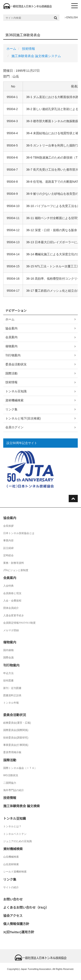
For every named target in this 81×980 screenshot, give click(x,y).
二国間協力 (10, 783)
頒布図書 (8, 681)
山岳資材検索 (11, 864)
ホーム (11, 49)
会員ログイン (14, 427)
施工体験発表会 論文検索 (21, 806)
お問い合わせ (13, 899)
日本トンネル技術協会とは (19, 533)
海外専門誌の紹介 (14, 790)
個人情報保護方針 (16, 924)
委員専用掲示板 (12, 752)
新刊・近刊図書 (12, 688)
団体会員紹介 (11, 608)
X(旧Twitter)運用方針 (19, 932)
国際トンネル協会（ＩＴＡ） (20, 768)
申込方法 (8, 673)
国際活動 (11, 373)
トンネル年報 (11, 703)
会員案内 (11, 337)
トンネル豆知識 (16, 391)
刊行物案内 (13, 355)
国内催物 (8, 650)
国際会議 (8, 657)
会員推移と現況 (12, 593)
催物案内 (11, 346)
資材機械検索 (14, 400)
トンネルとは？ (12, 826)
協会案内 (11, 328)
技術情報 (29, 49)
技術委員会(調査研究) (16, 738)
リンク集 (11, 409)
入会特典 (8, 586)
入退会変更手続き (14, 615)
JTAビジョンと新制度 (16, 570)
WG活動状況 (11, 775)
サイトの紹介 (11, 887)
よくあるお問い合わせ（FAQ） (26, 908)
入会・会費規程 (12, 601)
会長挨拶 (8, 526)
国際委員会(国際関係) (16, 730)
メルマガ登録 (11, 630)
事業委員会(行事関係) (16, 745)
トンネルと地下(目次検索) (23, 418)
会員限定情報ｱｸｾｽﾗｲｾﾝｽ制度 (19, 623)
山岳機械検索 (11, 857)
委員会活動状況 (16, 364)
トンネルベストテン (15, 834)
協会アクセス (13, 916)
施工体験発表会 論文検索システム (36, 56)
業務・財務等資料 (14, 563)
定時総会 (8, 555)
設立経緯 (8, 548)
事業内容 (8, 541)
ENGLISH (71, 17)
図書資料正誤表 (12, 695)
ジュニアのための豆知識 (17, 841)
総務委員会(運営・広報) (17, 723)
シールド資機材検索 (15, 872)
